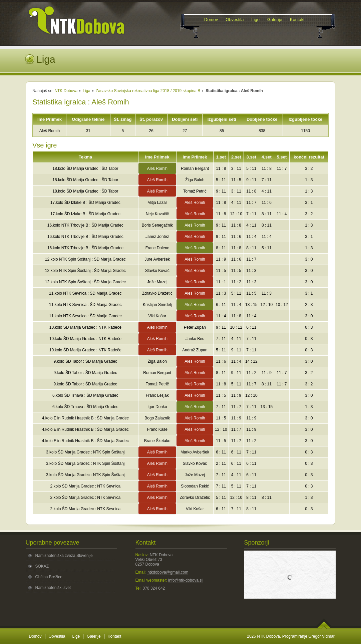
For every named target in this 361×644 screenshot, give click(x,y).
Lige (76, 636)
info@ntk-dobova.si (185, 580)
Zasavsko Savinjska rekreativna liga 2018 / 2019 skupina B (148, 91)
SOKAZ (42, 566)
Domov (35, 636)
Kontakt (115, 636)
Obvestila (57, 636)
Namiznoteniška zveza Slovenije (64, 556)
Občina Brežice (49, 577)
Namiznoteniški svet (53, 588)
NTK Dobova (66, 91)
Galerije (94, 636)
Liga (87, 91)
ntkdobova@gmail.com (168, 572)
